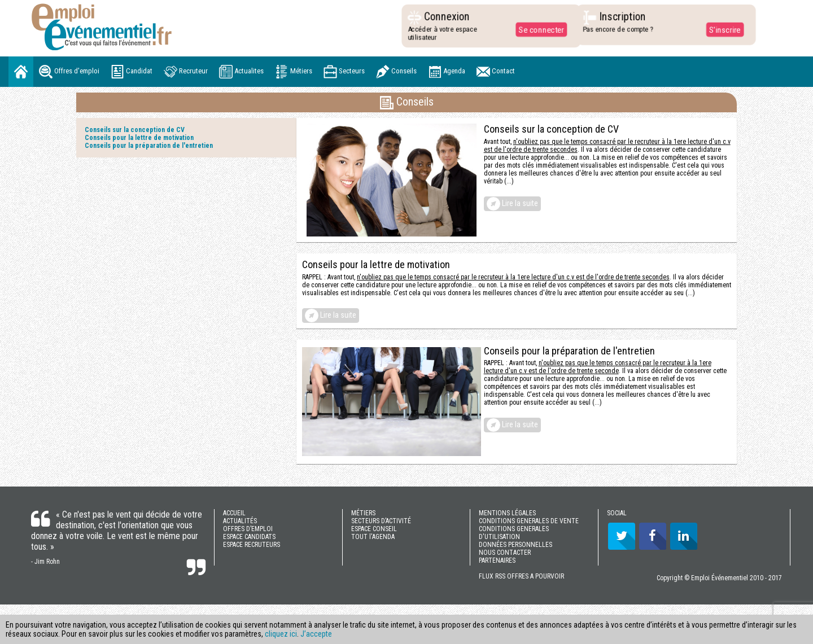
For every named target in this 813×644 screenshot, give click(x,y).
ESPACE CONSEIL (374, 529)
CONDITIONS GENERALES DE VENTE (529, 521)
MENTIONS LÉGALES (507, 513)
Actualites (241, 72)
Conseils (396, 72)
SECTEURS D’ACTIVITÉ (381, 521)
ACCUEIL (234, 513)
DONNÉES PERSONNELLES (515, 545)
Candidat (132, 72)
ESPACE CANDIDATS (249, 537)
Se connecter (539, 29)
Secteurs (344, 72)
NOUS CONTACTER (505, 553)
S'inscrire (722, 29)
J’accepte (316, 634)
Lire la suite (512, 204)
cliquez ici (281, 634)
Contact (496, 72)
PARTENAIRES (497, 560)
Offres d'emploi (69, 72)
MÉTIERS (363, 513)
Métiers (294, 72)
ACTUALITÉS (240, 521)
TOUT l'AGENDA (373, 537)
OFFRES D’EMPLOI (248, 529)
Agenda (447, 72)
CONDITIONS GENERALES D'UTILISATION (514, 533)
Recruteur (186, 72)
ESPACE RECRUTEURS (252, 545)
